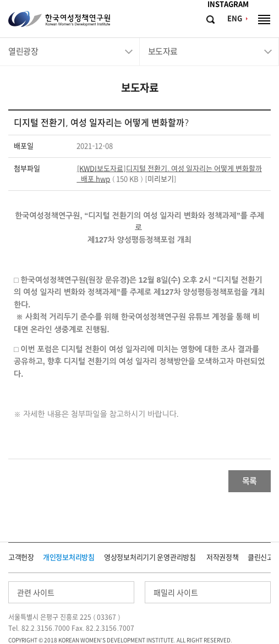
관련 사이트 (36, 593)
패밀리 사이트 (176, 593)
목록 (250, 481)
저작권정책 (223, 557)
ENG (235, 18)
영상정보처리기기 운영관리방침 (150, 557)
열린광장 (23, 51)
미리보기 (161, 179)
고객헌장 (21, 557)
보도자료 (163, 51)
